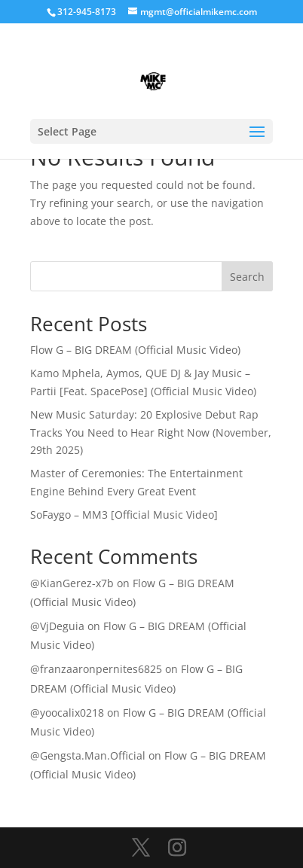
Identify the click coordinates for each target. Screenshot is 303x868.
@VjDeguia (57, 626)
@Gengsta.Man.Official (88, 755)
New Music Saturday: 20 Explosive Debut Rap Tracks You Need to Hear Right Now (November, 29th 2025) (151, 432)
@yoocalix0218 (67, 713)
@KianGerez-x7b (72, 583)
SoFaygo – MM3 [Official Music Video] (124, 515)
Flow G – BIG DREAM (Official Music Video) (135, 350)
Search (247, 277)
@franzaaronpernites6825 (96, 669)
